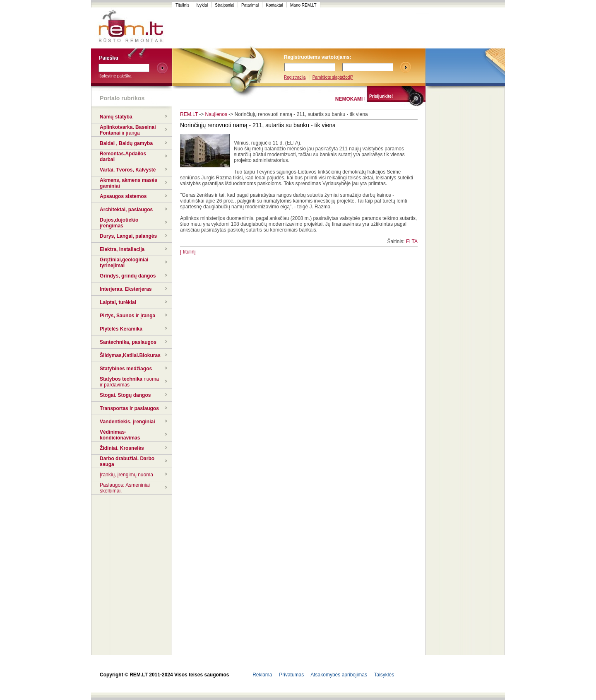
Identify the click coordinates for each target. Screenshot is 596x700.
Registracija (295, 77)
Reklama (262, 675)
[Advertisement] (329, 28)
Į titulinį (188, 252)
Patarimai (250, 5)
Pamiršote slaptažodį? (333, 77)
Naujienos (216, 114)
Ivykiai (202, 5)
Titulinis (183, 5)
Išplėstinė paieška (115, 76)
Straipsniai (225, 5)
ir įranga (131, 133)
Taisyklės (384, 675)
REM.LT (189, 114)
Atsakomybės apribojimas (339, 675)
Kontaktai (274, 5)
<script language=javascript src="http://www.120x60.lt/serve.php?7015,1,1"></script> (465, 28)
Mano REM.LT (303, 5)
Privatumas (291, 675)
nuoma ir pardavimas (129, 382)
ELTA (412, 241)
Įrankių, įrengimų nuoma (126, 475)
